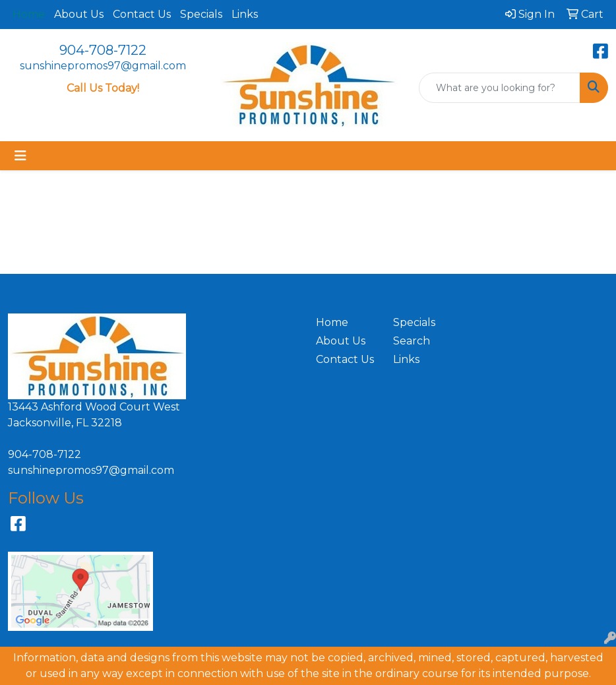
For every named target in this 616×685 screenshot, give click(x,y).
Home (332, 322)
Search (412, 341)
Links (245, 14)
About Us (79, 14)
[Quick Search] (500, 88)
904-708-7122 (103, 50)
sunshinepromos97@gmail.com (103, 66)
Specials (201, 14)
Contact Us (142, 14)
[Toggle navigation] (20, 156)
